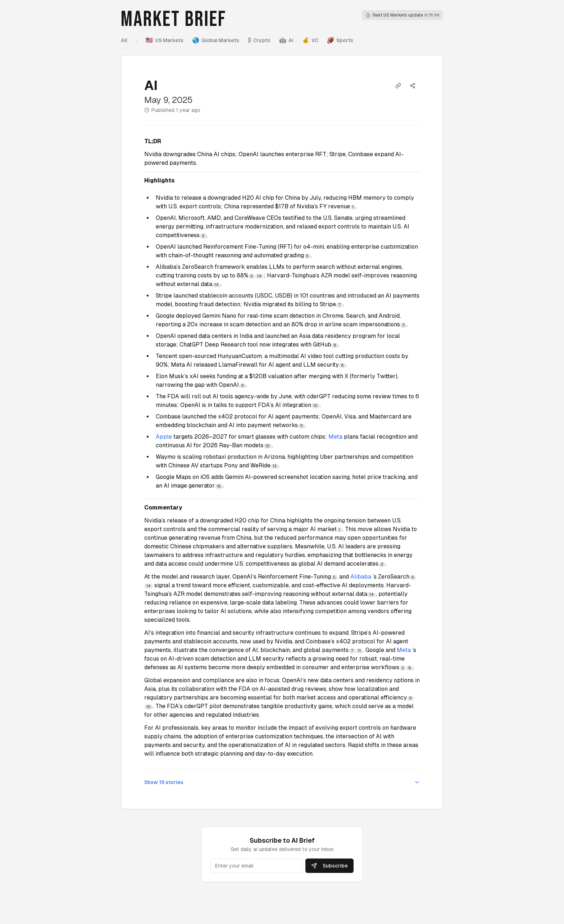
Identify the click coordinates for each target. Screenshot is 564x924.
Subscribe (329, 866)
